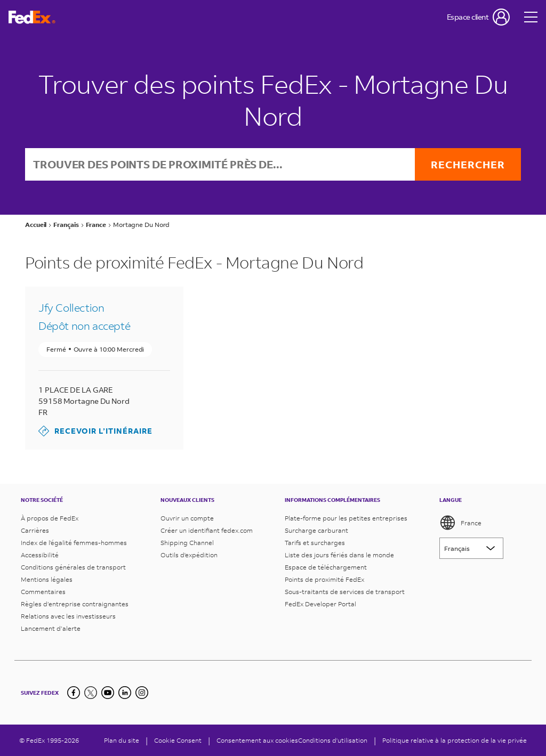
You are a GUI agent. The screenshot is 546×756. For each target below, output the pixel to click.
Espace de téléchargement (326, 567)
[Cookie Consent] (178, 740)
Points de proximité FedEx (324, 579)
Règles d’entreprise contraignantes (75, 604)
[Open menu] (531, 17)
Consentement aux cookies (257, 740)
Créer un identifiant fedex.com (207, 530)
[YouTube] (108, 693)
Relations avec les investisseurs (68, 616)
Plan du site (122, 740)
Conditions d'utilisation (333, 740)
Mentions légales (47, 579)
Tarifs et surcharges (315, 543)
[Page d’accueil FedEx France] (32, 17)
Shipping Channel (187, 543)
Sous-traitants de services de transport (345, 592)
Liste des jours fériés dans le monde (339, 555)
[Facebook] (74, 693)
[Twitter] (91, 693)
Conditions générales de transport (73, 567)
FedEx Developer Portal (320, 604)
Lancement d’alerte (51, 628)
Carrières (35, 530)
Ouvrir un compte (187, 518)
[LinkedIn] (125, 693)
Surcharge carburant (316, 530)
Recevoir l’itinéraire (95, 431)
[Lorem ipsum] (471, 548)
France (460, 523)
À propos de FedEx (50, 518)
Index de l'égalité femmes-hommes (74, 543)
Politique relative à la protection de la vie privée (455, 740)
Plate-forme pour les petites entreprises (346, 518)
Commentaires (43, 592)
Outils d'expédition (189, 555)
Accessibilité (40, 555)
